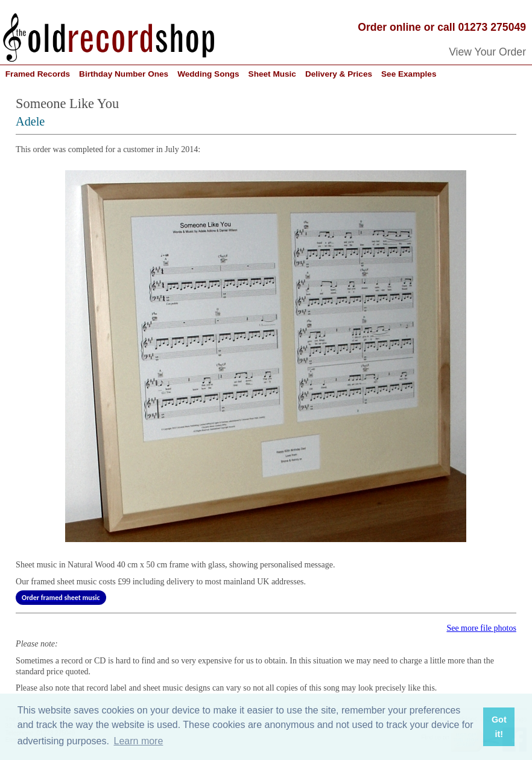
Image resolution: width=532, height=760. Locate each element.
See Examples (409, 74)
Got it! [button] (499, 727)
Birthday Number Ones (124, 74)
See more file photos (481, 628)
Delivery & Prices (339, 74)
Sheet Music (272, 74)
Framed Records (38, 74)
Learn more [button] (139, 741)
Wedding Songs (208, 74)
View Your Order (487, 52)
